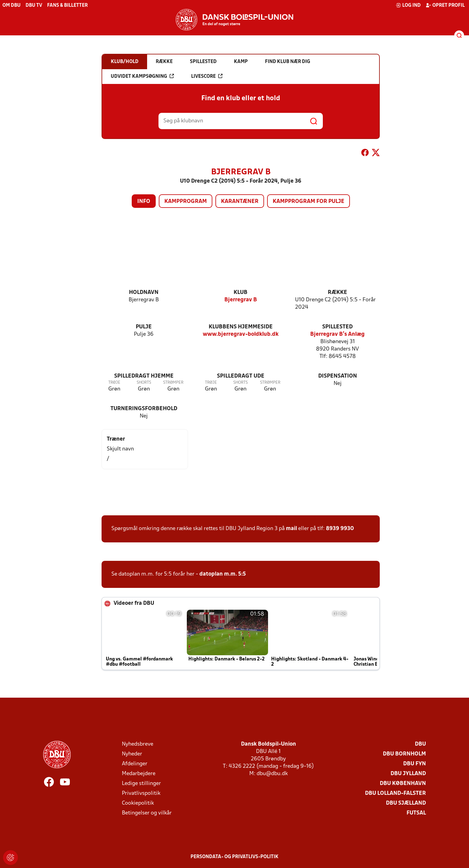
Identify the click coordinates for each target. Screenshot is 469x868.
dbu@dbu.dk (272, 774)
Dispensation (338, 376)
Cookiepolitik (138, 803)
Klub (241, 293)
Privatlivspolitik (141, 793)
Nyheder (132, 754)
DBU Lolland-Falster (395, 793)
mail (291, 529)
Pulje (144, 327)
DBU (420, 744)
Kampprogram (186, 202)
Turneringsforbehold (144, 409)
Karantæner (240, 202)
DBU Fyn (415, 764)
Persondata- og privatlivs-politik (235, 857)
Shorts (144, 383)
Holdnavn (144, 293)
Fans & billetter (67, 6)
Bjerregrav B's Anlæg (337, 334)
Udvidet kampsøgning (142, 76)
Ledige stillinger (141, 784)
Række (337, 293)
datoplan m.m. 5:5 (223, 574)
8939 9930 (340, 529)
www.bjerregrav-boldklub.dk (241, 334)
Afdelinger (135, 764)
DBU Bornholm (404, 754)
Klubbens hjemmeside (241, 327)
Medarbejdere (139, 774)
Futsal (416, 813)
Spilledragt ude (241, 376)
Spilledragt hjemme (144, 376)
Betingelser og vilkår (147, 813)
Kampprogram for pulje (309, 202)
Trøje (114, 383)
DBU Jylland (408, 774)
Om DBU (12, 6)
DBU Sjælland (406, 803)
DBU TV (34, 6)
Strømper (173, 383)
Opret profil (445, 5)
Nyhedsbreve (138, 744)
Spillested (337, 327)
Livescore (207, 76)
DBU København (403, 784)
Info (144, 202)
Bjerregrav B (241, 300)
